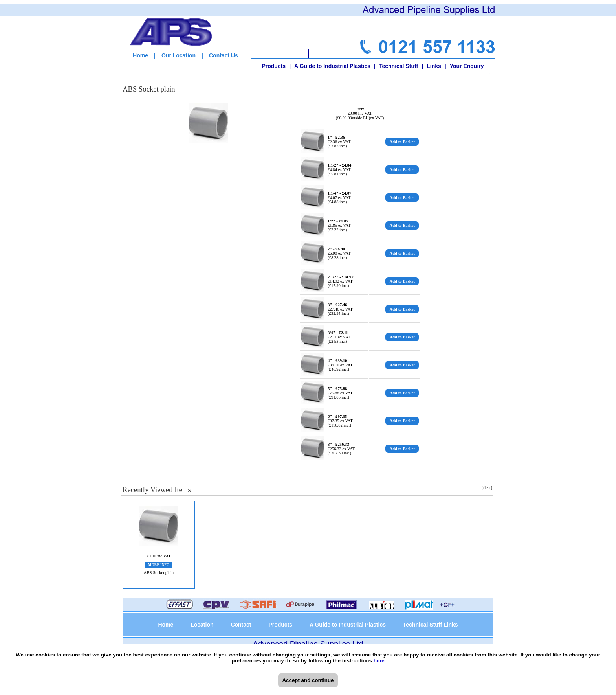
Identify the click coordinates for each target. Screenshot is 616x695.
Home (140, 55)
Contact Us (224, 55)
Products (274, 66)
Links (434, 66)
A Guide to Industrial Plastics (332, 66)
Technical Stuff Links (431, 625)
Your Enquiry (467, 66)
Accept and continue (308, 680)
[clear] (487, 488)
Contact (241, 625)
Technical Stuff (399, 66)
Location (202, 625)
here (379, 661)
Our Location (179, 55)
